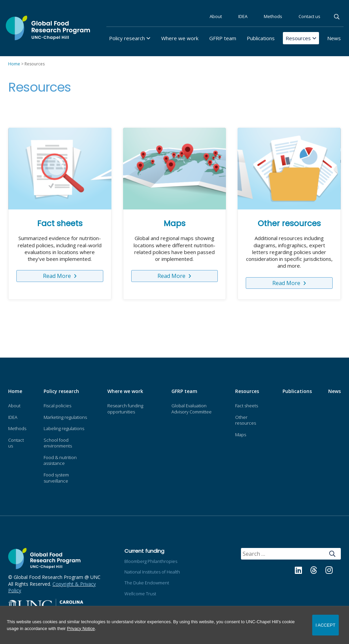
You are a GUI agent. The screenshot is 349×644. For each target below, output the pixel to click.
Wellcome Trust (140, 594)
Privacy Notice (81, 629)
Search (337, 17)
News (334, 38)
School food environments (58, 443)
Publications (261, 38)
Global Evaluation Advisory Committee (192, 409)
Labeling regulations (64, 428)
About (216, 16)
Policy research (127, 38)
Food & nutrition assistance (60, 460)
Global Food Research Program (48, 28)
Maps (174, 223)
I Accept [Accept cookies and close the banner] (325, 625)
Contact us (309, 16)
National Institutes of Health (152, 572)
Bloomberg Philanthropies (151, 561)
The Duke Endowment (147, 583)
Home (15, 391)
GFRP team (223, 38)
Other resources (289, 223)
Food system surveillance (56, 478)
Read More (58, 276)
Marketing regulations (65, 417)
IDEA (243, 16)
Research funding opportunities (125, 409)
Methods (273, 16)
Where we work (180, 38)
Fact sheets (60, 223)
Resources (298, 38)
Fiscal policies (57, 406)
